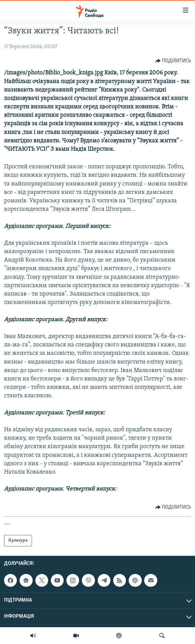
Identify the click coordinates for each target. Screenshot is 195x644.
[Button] (173, 61)
